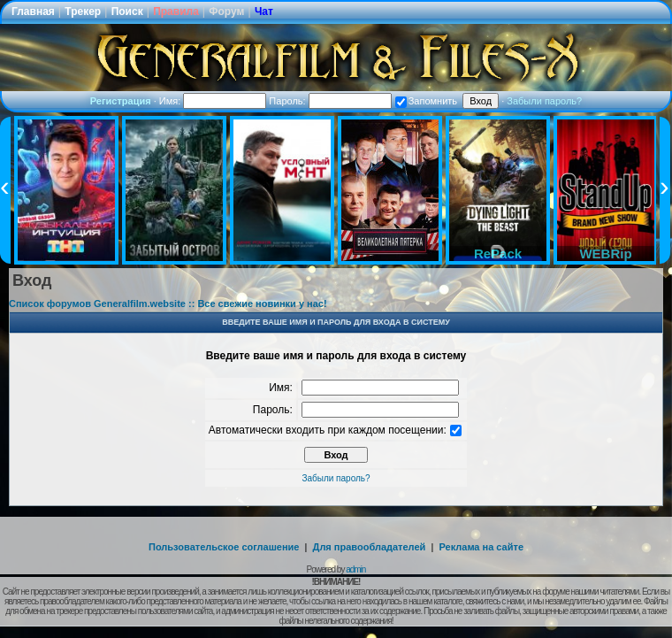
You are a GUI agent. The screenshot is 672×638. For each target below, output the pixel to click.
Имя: (213, 101)
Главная (33, 12)
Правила (176, 12)
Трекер (83, 12)
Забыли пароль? (544, 101)
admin (355, 569)
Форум (226, 12)
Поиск (127, 12)
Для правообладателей (370, 547)
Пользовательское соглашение (224, 547)
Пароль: (330, 101)
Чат (264, 12)
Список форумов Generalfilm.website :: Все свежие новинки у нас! (168, 304)
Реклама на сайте (481, 547)
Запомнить (426, 101)
